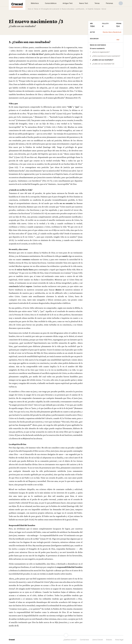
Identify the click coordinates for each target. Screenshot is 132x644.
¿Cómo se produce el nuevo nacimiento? (106, 56)
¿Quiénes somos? (70, 640)
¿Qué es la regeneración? (101, 52)
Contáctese (84, 640)
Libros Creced (97, 640)
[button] (121, 3)
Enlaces (109, 640)
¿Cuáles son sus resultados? (103, 60)
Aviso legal (119, 640)
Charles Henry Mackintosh (112, 32)
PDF (118, 39)
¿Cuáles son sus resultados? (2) (103, 64)
